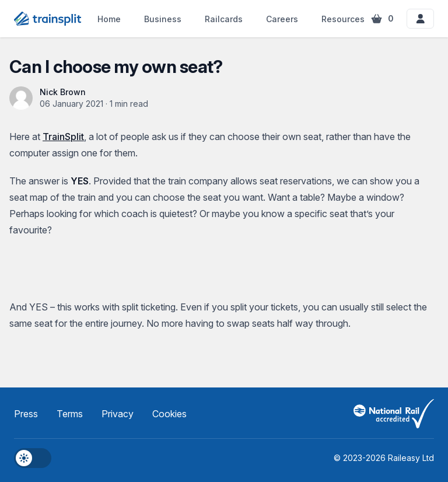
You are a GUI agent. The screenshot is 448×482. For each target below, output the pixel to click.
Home (109, 19)
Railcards (224, 19)
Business (163, 19)
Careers (282, 19)
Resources (351, 19)
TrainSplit (63, 137)
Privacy (118, 414)
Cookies (169, 414)
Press (26, 414)
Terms (70, 414)
